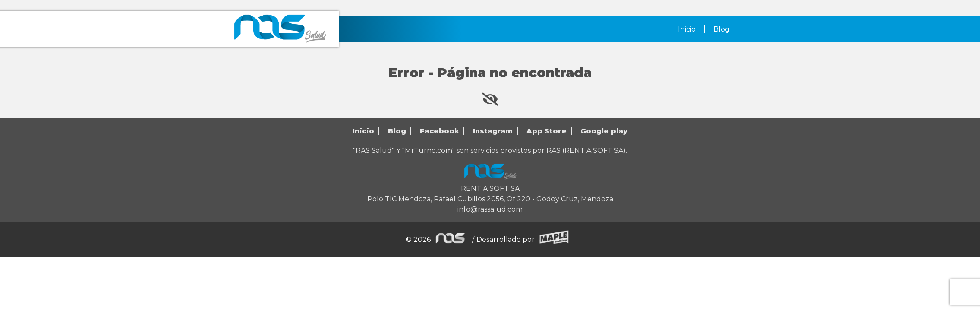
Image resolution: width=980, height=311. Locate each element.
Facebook (440, 131)
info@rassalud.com (490, 209)
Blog (722, 29)
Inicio (687, 29)
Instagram (493, 131)
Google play (604, 131)
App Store (547, 131)
